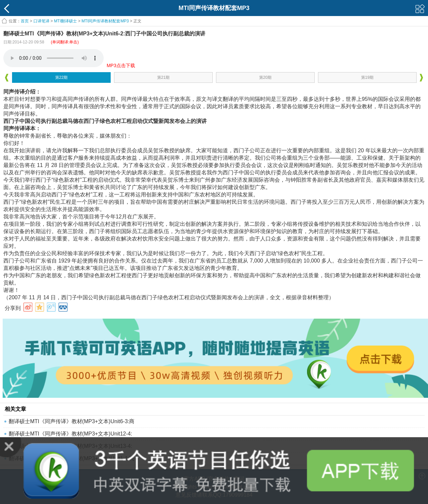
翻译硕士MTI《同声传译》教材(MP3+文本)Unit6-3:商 (72, 421)
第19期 (367, 77)
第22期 (61, 77)
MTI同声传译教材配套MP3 (105, 21)
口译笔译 (41, 21)
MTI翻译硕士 (65, 21)
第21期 (163, 77)
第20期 (265, 77)
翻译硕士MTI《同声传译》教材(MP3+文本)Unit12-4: (70, 434)
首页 (25, 21)
